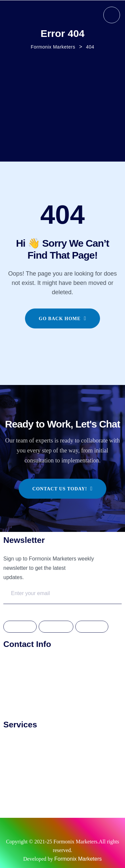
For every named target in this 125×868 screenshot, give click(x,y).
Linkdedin (92, 627)
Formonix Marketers (78, 859)
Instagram (56, 627)
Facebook (20, 627)
